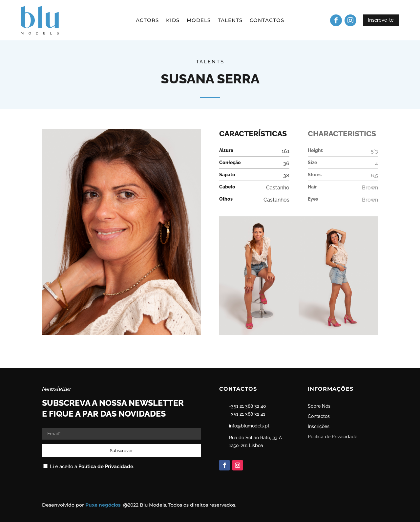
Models (199, 21)
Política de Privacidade (106, 467)
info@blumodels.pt (249, 426)
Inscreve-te (381, 20)
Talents (230, 21)
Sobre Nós (319, 406)
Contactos (267, 21)
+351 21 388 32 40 (248, 406)
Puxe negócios (104, 505)
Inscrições (319, 426)
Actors (147, 21)
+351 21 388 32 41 (247, 414)
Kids (173, 21)
